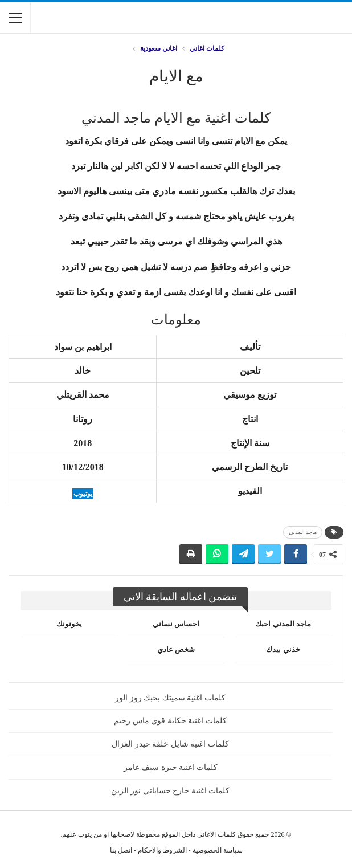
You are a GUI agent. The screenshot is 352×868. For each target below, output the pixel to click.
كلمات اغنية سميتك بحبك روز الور (170, 698)
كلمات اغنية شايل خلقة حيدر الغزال (170, 744)
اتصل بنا (121, 850)
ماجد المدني (303, 532)
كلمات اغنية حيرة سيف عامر (171, 767)
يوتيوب (83, 494)
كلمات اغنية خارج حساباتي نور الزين (171, 791)
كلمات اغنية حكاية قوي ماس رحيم (170, 721)
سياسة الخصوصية (218, 850)
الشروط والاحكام (162, 850)
